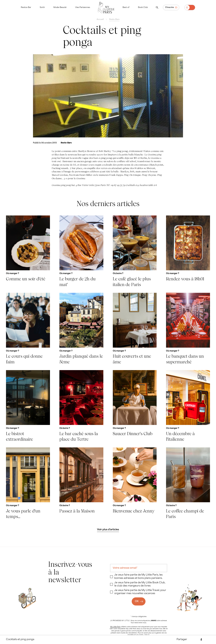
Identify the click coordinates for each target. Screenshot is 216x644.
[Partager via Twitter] (207, 640)
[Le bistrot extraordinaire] (28, 406)
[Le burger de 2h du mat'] (81, 251)
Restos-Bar (26, 7)
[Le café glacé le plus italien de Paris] (135, 251)
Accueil (100, 19)
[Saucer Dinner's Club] (135, 406)
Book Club (143, 7)
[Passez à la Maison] (81, 483)
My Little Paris (115, 627)
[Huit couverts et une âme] (135, 329)
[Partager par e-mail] (195, 640)
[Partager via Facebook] (201, 640)
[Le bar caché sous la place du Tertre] (81, 406)
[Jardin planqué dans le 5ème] (81, 329)
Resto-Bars (114, 19)
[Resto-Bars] (66, 143)
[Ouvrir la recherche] (157, 7)
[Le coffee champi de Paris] (188, 483)
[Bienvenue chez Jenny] (135, 483)
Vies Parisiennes (83, 7)
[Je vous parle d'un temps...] (28, 483)
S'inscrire (170, 7)
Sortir (42, 7)
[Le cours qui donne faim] (28, 329)
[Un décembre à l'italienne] (188, 406)
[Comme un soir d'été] (28, 251)
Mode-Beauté (60, 7)
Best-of (126, 7)
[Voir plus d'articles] (108, 530)
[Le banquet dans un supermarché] (188, 329)
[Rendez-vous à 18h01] (188, 251)
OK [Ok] (137, 601)
